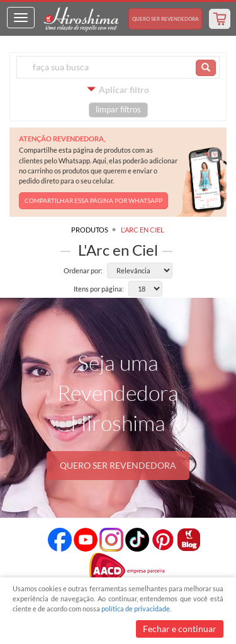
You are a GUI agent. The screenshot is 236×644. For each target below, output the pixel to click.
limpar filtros (118, 110)
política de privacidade (136, 609)
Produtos (90, 230)
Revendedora (165, 19)
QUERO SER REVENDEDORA (118, 465)
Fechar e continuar (180, 629)
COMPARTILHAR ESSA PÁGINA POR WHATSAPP (93, 200)
